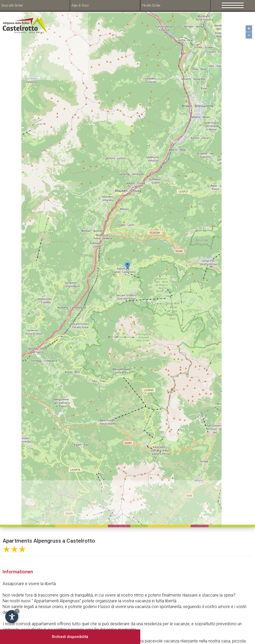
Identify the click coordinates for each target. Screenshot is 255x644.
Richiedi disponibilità (70, 637)
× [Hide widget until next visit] (17, 611)
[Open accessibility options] (12, 617)
